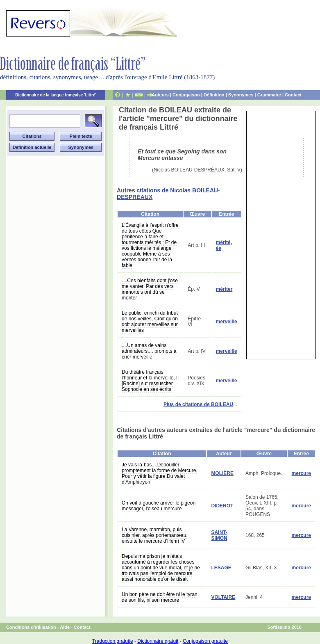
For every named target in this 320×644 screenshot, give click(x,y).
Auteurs (160, 95)
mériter (224, 289)
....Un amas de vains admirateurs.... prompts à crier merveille (149, 351)
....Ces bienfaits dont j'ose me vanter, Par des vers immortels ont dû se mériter (150, 289)
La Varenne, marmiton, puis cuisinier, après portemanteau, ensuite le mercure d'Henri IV (155, 535)
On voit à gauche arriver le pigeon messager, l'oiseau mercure (159, 506)
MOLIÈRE (222, 473)
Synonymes (241, 95)
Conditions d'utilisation (31, 627)
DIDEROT (222, 506)
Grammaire (269, 95)
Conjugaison (186, 95)
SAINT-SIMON (219, 535)
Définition (214, 95)
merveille (227, 322)
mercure (301, 473)
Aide (65, 627)
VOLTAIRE (223, 597)
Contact (293, 95)
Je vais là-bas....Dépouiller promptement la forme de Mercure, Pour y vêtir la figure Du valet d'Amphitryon (160, 473)
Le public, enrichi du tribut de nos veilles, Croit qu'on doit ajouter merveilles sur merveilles (150, 322)
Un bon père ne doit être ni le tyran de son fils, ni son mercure (160, 597)
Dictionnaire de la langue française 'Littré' (56, 95)
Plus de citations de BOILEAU (198, 404)
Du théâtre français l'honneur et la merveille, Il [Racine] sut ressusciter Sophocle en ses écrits (150, 381)
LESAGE (221, 568)
